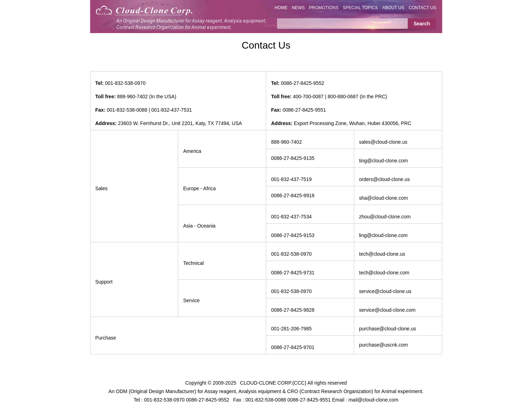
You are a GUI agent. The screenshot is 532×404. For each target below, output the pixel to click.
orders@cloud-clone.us (384, 179)
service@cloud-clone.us (385, 291)
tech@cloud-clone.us (382, 254)
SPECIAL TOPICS (361, 8)
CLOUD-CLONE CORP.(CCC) (273, 383)
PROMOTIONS (324, 8)
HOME (281, 8)
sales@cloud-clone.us (383, 142)
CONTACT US (422, 8)
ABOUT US (393, 8)
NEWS (298, 8)
